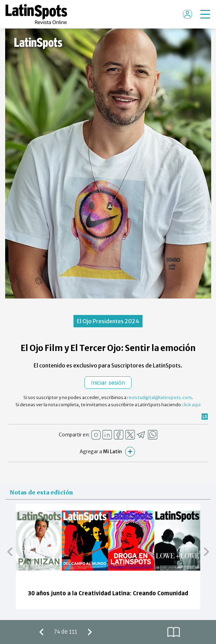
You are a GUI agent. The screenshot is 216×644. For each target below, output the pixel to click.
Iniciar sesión (108, 383)
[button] (10, 551)
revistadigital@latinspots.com (159, 397)
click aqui (191, 405)
